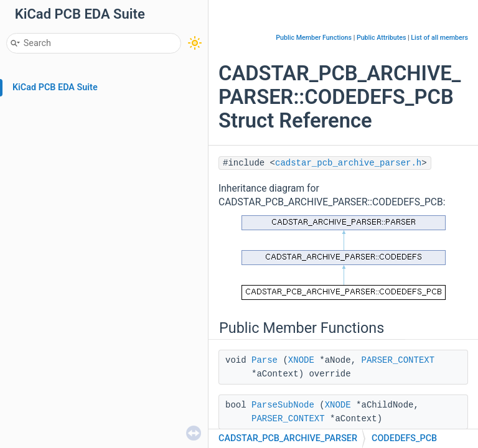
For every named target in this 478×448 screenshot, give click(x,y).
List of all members (439, 38)
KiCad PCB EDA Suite (55, 87)
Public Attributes (382, 38)
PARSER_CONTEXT (398, 360)
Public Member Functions (314, 38)
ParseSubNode (283, 405)
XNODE (301, 360)
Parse (265, 360)
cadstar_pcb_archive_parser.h (348, 163)
